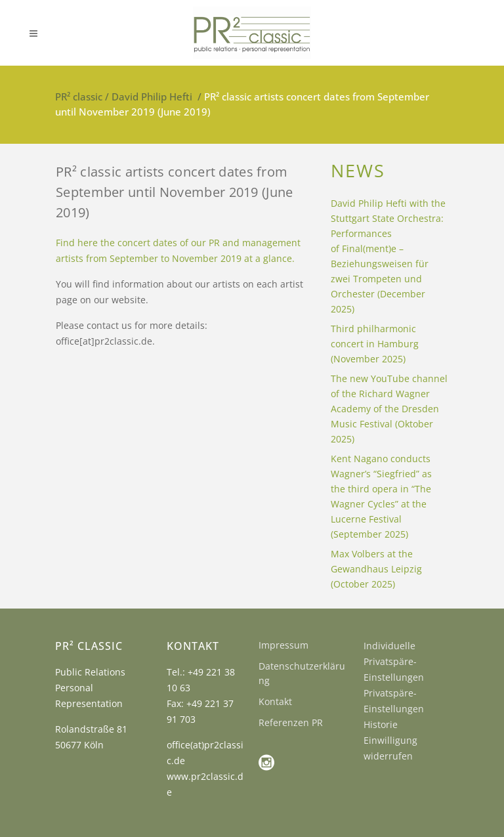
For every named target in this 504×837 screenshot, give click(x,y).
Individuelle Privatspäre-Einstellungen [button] (394, 661)
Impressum (283, 645)
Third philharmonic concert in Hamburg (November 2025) (375, 344)
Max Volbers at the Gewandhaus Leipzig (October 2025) (376, 569)
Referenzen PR (291, 722)
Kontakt (275, 701)
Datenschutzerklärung (302, 673)
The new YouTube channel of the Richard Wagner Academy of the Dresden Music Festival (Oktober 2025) (389, 409)
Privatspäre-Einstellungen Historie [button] (394, 709)
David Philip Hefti (152, 97)
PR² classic (79, 97)
